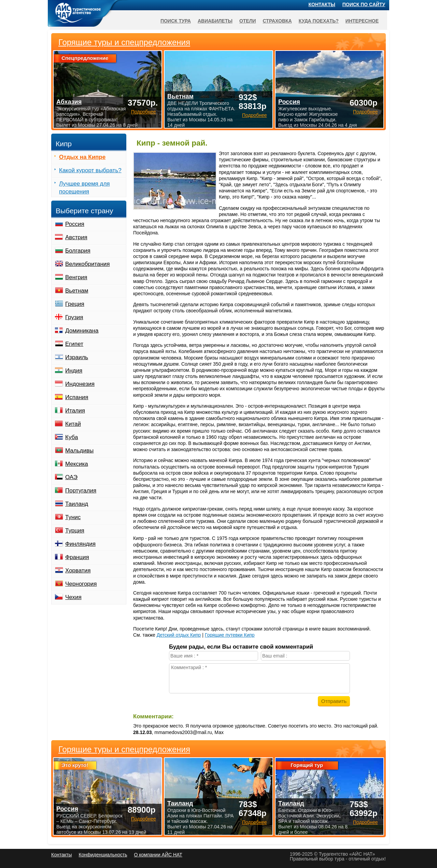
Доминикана (82, 331)
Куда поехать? (319, 21)
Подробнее (144, 819)
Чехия (73, 597)
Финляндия (80, 544)
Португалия (81, 491)
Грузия (74, 317)
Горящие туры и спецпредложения (124, 749)
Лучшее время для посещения (84, 188)
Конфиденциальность (103, 855)
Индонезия (80, 384)
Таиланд (77, 504)
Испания (77, 397)
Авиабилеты (215, 21)
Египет (74, 344)
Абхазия (69, 102)
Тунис (73, 517)
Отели (248, 21)
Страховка (277, 21)
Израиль (77, 357)
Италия (75, 411)
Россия (75, 224)
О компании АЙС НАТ (158, 855)
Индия (74, 371)
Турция (75, 531)
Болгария (78, 251)
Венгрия (76, 277)
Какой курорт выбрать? (90, 170)
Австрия (76, 237)
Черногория (81, 584)
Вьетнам (77, 291)
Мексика (77, 464)
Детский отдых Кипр (179, 635)
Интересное (362, 21)
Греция (75, 304)
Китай (73, 424)
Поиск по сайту (364, 4)
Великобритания (88, 264)
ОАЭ (71, 477)
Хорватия (78, 571)
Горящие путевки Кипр (230, 635)
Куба (72, 437)
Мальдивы (79, 451)
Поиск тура (176, 21)
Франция (77, 557)
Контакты (322, 4)
